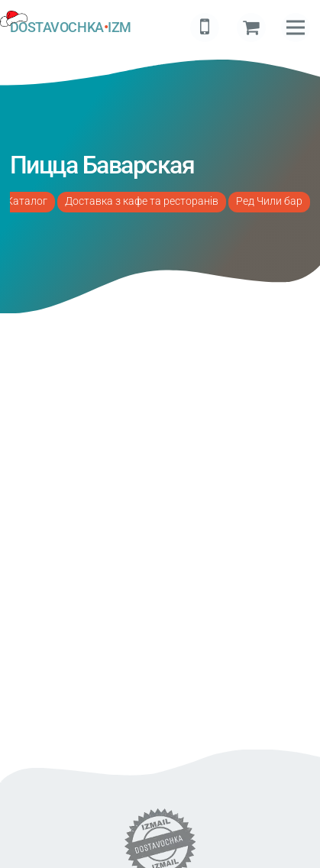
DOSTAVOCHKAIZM (71, 28)
